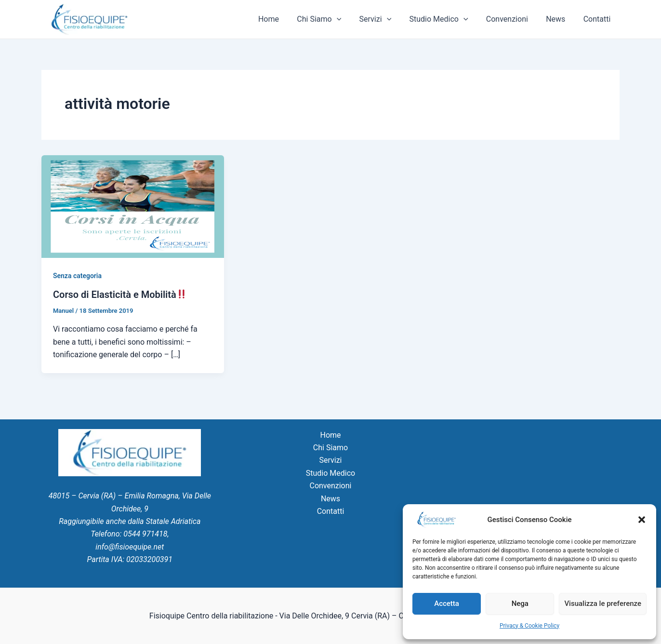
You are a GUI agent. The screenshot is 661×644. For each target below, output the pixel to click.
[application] (351, 19)
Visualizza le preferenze (603, 604)
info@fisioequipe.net (130, 547)
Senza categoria (77, 276)
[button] (642, 520)
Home (285, 19)
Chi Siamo (333, 19)
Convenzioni (513, 19)
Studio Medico (448, 19)
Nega (520, 604)
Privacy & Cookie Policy (529, 626)
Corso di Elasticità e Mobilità (120, 295)
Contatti (598, 19)
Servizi (387, 19)
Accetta (447, 604)
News (559, 19)
